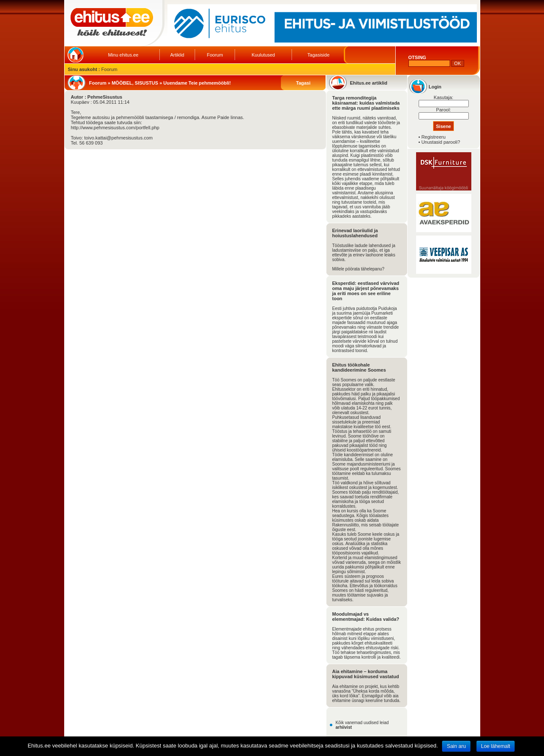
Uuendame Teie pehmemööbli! (197, 83)
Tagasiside (318, 55)
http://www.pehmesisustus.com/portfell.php (115, 128)
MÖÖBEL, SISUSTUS (135, 83)
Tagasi (303, 83)
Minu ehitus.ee (123, 55)
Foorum (215, 55)
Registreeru (433, 137)
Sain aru (456, 746)
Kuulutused (263, 55)
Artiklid (177, 55)
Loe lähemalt (496, 746)
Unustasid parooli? (441, 142)
